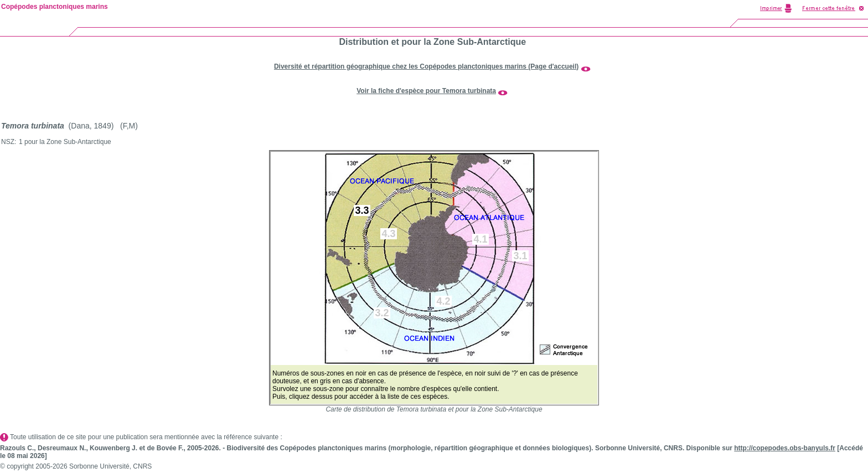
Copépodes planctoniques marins (55, 7)
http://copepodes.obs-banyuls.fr (785, 448)
